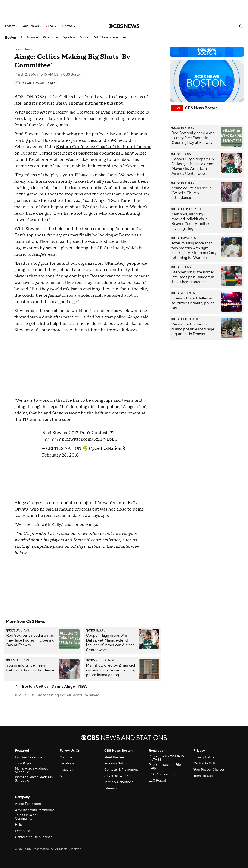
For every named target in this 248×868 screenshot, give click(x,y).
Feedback (22, 831)
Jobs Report (24, 763)
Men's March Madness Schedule (31, 770)
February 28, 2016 (60, 455)
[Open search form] (241, 26)
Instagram (67, 770)
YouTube (66, 757)
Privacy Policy (204, 757)
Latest (11, 26)
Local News (32, 26)
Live (52, 26)
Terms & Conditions (119, 782)
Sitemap (110, 788)
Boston (11, 38)
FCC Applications (162, 774)
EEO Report (157, 780)
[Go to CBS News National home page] (124, 26)
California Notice (206, 763)
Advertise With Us (118, 776)
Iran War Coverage (29, 757)
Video (85, 37)
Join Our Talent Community (26, 817)
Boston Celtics (35, 686)
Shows (69, 26)
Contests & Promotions (121, 770)
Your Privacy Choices (209, 770)
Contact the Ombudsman (34, 837)
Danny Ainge (63, 686)
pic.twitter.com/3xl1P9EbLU (90, 439)
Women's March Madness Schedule (34, 779)
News (32, 37)
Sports (69, 37)
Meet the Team (115, 757)
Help (18, 825)
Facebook (67, 763)
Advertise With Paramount (34, 810)
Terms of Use (203, 776)
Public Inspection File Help (165, 766)
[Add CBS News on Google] (36, 83)
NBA (83, 686)
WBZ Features (106, 37)
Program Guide (115, 763)
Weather (50, 37)
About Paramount (28, 804)
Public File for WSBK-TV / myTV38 (168, 758)
